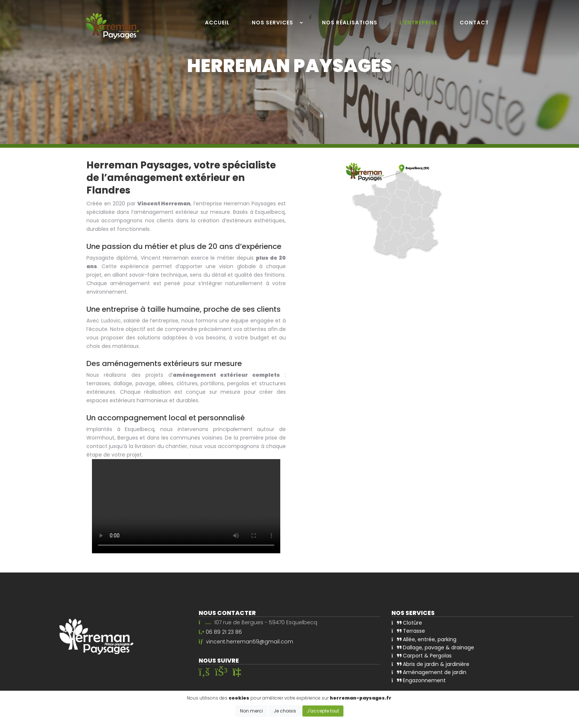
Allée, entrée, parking (424, 638)
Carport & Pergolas (422, 654)
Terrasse (408, 630)
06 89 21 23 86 (224, 632)
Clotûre (407, 622)
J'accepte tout (323, 711)
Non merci (251, 711)
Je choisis (285, 711)
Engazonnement (419, 679)
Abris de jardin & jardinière (430, 663)
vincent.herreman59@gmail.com (250, 642)
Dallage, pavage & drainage (433, 646)
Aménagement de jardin (429, 671)
